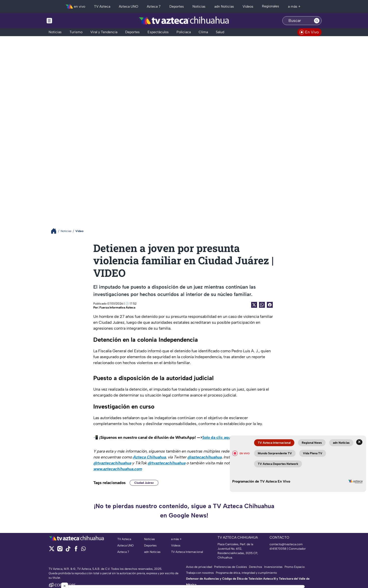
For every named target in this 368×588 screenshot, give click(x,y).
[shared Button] (262, 305)
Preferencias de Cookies (231, 567)
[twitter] (52, 550)
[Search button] (317, 21)
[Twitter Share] (254, 305)
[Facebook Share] (270, 305)
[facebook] (76, 550)
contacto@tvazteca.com (286, 544)
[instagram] (60, 550)
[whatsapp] (83, 550)
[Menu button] (66, 21)
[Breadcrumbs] (56, 231)
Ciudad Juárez (144, 483)
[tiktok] (68, 550)
